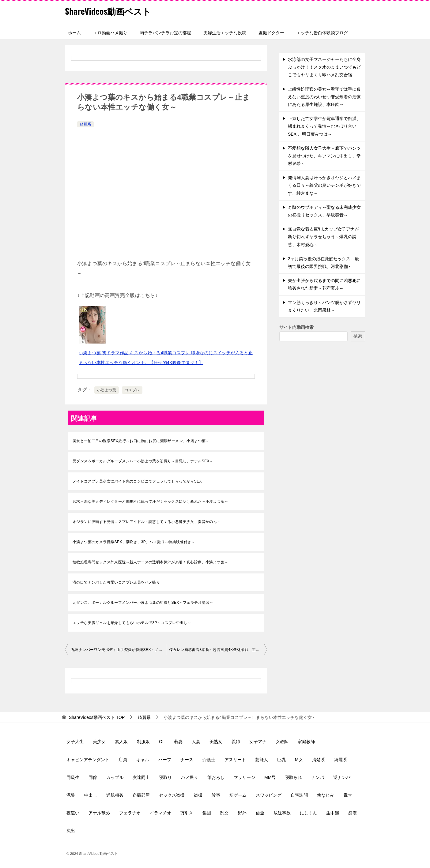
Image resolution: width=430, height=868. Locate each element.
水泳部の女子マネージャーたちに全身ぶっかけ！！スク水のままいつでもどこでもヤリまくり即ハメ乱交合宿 (324, 67)
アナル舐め (99, 813)
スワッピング (269, 795)
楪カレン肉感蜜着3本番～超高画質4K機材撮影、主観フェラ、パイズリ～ (218, 650)
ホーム (74, 33)
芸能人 (262, 760)
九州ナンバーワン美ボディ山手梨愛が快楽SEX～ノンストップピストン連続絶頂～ (119, 650)
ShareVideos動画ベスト (111, 11)
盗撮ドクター (271, 33)
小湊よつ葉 (107, 390)
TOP (97, 717)
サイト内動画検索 (296, 327)
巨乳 (281, 760)
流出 (71, 831)
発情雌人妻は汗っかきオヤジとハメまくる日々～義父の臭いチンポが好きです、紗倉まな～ (324, 185)
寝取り (165, 777)
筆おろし (216, 777)
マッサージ (244, 777)
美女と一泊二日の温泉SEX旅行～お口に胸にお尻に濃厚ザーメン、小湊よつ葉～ (141, 441)
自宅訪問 (299, 795)
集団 (207, 813)
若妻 (178, 742)
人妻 (196, 742)
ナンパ (318, 777)
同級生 (73, 777)
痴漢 (353, 813)
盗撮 (198, 795)
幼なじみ (326, 795)
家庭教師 (306, 742)
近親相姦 (115, 795)
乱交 (224, 813)
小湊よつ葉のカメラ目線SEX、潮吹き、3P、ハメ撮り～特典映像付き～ (134, 542)
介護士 (209, 760)
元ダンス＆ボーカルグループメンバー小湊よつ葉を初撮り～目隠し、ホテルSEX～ (143, 461)
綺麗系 (85, 124)
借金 (260, 813)
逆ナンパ (342, 777)
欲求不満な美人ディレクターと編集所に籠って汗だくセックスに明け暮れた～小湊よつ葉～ (150, 502)
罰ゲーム (238, 795)
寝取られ (293, 777)
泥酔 (71, 795)
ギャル (143, 760)
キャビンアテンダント (88, 760)
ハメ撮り (190, 777)
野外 (242, 813)
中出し (91, 795)
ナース (187, 760)
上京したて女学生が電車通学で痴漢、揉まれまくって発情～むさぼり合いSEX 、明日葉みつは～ (324, 126)
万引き (187, 813)
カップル (115, 777)
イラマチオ (160, 813)
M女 (299, 760)
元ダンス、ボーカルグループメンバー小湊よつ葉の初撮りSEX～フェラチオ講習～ (143, 603)
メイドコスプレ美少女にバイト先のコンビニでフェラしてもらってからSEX (137, 481)
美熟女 (216, 742)
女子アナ (258, 742)
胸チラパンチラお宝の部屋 (165, 33)
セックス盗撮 (172, 795)
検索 (358, 336)
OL (162, 742)
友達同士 (141, 777)
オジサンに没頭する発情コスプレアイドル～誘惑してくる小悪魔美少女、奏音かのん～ (147, 522)
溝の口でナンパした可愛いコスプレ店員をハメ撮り (116, 582)
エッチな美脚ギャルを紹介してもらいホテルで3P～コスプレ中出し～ (132, 623)
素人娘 (121, 742)
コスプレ (132, 390)
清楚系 (319, 760)
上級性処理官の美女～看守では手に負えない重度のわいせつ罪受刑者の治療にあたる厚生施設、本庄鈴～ (324, 97)
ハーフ (165, 760)
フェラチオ (130, 813)
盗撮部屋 (141, 795)
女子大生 (75, 742)
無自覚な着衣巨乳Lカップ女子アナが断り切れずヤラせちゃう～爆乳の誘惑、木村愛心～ (323, 237)
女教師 (282, 742)
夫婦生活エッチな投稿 (225, 33)
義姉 (236, 742)
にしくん (308, 813)
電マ (348, 795)
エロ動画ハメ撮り (110, 33)
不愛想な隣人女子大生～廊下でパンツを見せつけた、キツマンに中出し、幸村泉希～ (324, 156)
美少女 (99, 742)
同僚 (93, 777)
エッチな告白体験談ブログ (322, 33)
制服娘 (143, 742)
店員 (123, 760)
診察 (216, 795)
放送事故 (282, 813)
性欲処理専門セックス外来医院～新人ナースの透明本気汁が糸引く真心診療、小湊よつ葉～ (150, 562)
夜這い (73, 813)
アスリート (235, 760)
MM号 (270, 777)
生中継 (333, 813)
